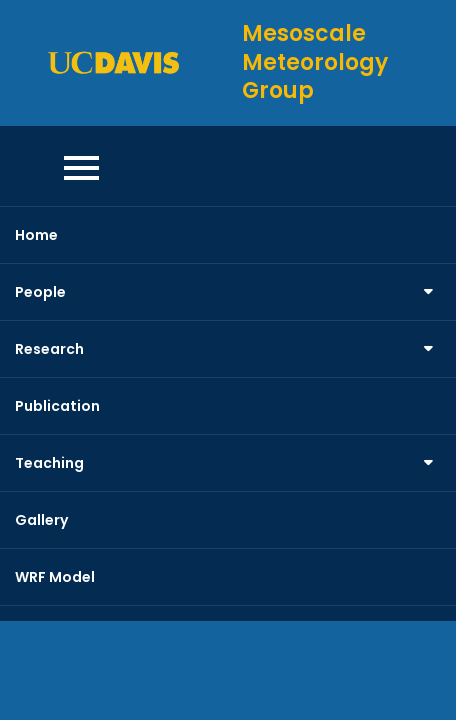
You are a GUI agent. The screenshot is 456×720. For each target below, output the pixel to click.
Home (36, 235)
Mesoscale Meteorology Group (315, 62)
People (40, 292)
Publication (57, 406)
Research (49, 349)
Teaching (49, 463)
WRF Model (55, 577)
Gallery (41, 520)
